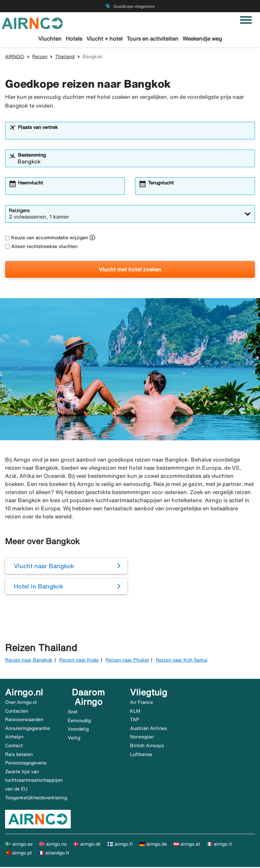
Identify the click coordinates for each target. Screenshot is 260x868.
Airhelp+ (15, 738)
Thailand (65, 57)
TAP (135, 720)
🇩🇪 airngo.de (153, 845)
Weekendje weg (202, 39)
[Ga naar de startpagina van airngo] (32, 23)
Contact (14, 747)
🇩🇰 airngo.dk (87, 845)
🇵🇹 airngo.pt (18, 853)
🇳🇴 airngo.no (53, 845)
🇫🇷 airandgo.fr (54, 853)
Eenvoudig (79, 721)
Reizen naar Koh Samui (182, 661)
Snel (73, 713)
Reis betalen (19, 755)
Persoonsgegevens (26, 764)
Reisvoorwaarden (24, 720)
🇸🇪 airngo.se (19, 845)
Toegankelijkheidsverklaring (36, 798)
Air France (142, 703)
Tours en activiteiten (153, 39)
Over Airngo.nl (21, 703)
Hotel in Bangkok (39, 587)
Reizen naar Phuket (127, 661)
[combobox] (134, 135)
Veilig (74, 738)
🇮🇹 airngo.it (219, 845)
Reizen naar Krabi (79, 661)
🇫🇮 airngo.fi (120, 845)
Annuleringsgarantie (27, 729)
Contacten (17, 712)
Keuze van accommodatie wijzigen (47, 239)
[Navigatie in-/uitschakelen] (246, 20)
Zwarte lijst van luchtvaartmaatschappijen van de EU (34, 781)
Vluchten (50, 39)
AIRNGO (15, 57)
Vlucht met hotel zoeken (130, 270)
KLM (135, 712)
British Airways (147, 747)
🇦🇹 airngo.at (187, 845)
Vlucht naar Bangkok (44, 567)
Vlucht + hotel (104, 39)
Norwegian (142, 738)
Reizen (40, 57)
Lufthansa (141, 755)
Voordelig (78, 730)
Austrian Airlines (148, 729)
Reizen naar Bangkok (29, 661)
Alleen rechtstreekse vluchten (41, 247)
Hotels (74, 39)
